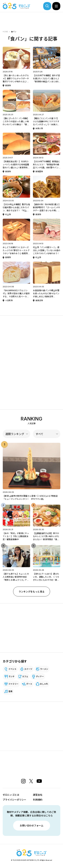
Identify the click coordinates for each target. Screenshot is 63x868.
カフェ (25, 676)
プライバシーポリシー (14, 800)
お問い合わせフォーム (32, 825)
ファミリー (13, 684)
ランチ (11, 676)
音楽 (10, 691)
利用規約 (38, 800)
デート (29, 684)
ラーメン (44, 669)
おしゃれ (44, 684)
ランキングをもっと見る (32, 592)
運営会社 (38, 795)
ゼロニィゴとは (11, 795)
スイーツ (28, 669)
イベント (12, 669)
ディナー (40, 676)
